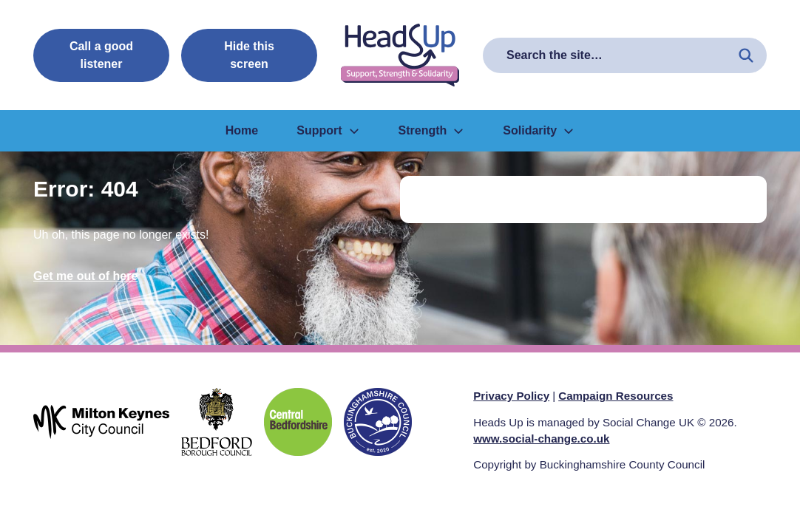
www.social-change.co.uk (541, 439)
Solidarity (539, 130)
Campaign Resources (616, 396)
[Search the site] (746, 55)
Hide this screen (249, 55)
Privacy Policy (511, 396)
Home (242, 130)
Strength (432, 130)
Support (328, 130)
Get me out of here (85, 276)
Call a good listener (101, 55)
